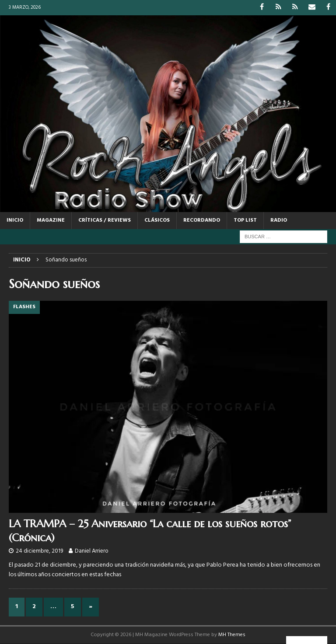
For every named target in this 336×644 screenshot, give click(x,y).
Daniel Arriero (92, 551)
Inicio (15, 220)
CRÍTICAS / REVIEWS (105, 220)
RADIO (279, 220)
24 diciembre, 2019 (39, 551)
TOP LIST (245, 220)
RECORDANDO (202, 220)
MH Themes (232, 635)
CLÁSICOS (157, 220)
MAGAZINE (51, 220)
